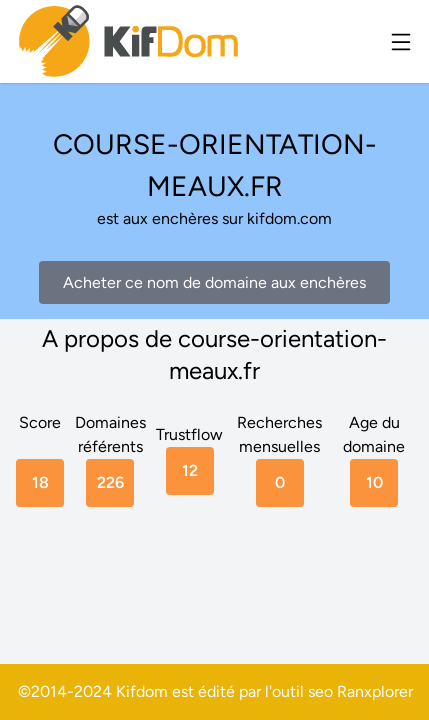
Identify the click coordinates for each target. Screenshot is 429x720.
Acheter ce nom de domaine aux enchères (214, 282)
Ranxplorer (375, 691)
